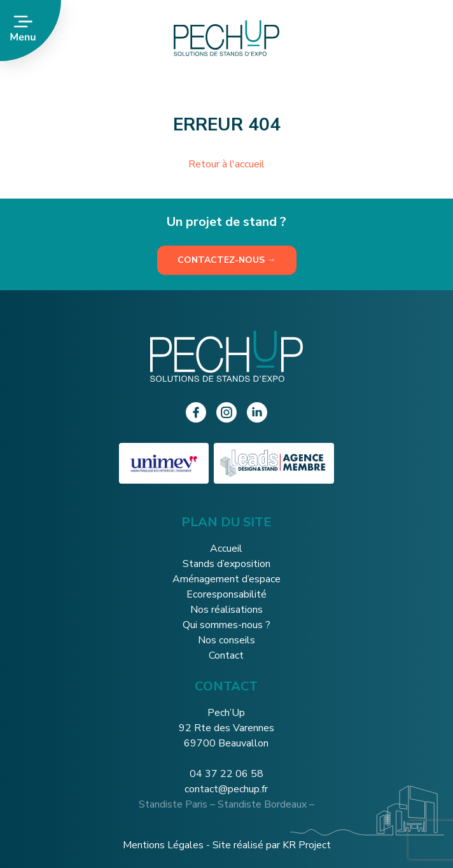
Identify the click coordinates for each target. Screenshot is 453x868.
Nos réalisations (226, 610)
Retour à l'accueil (226, 164)
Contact (226, 655)
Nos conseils (226, 640)
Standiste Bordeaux (262, 804)
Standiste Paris (173, 804)
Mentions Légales (163, 845)
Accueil (226, 549)
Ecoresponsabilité (226, 594)
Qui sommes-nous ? (226, 625)
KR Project (307, 845)
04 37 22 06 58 (226, 774)
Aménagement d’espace (226, 579)
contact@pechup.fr (226, 789)
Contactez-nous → (227, 260)
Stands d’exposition (226, 564)
